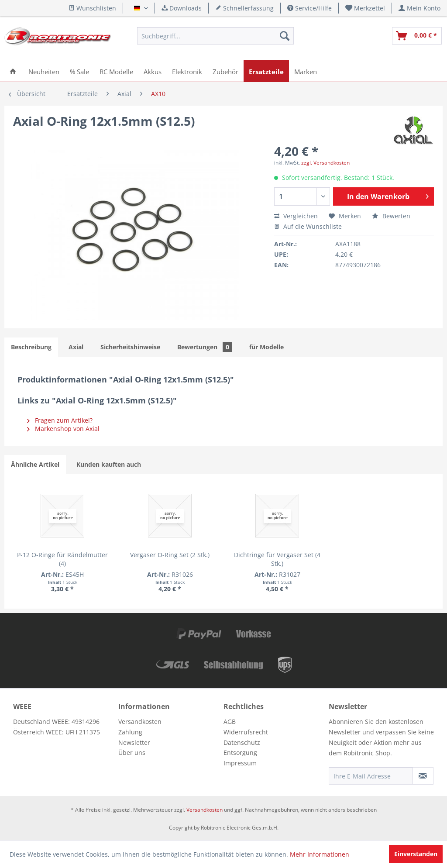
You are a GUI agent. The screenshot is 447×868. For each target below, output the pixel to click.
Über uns (132, 753)
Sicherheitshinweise (130, 347)
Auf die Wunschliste (308, 226)
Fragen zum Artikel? (60, 420)
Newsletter (134, 742)
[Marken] (306, 71)
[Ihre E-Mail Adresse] (371, 776)
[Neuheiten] (44, 71)
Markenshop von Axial (63, 429)
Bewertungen (205, 347)
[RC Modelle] (116, 71)
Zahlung (130, 732)
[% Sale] (79, 71)
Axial (76, 347)
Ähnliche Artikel (35, 464)
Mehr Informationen (320, 854)
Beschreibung (31, 347)
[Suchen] (285, 36)
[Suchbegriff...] (215, 36)
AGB (230, 722)
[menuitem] (365, 8)
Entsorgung (240, 753)
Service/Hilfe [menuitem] (309, 8)
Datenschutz (242, 742)
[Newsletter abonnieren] (423, 776)
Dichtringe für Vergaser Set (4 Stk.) (223, 559)
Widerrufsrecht (246, 732)
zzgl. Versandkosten (325, 163)
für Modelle (266, 347)
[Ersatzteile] (266, 71)
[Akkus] (153, 71)
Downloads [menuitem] (182, 8)
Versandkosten (140, 722)
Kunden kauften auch (109, 464)
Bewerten (391, 216)
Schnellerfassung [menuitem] (244, 8)
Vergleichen (296, 216)
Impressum (240, 763)
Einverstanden (416, 854)
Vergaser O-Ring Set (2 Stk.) (138, 559)
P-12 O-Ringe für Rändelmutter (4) (52, 559)
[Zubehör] (225, 71)
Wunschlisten (92, 8)
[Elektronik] (187, 71)
